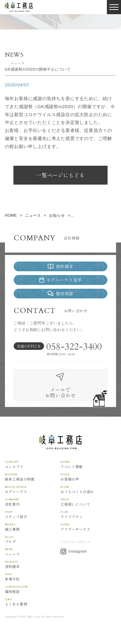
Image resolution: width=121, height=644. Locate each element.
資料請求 (33, 571)
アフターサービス (88, 534)
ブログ (33, 546)
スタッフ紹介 (33, 521)
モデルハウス (33, 496)
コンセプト (33, 471)
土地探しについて (88, 509)
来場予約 (33, 584)
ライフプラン (88, 521)
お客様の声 (88, 484)
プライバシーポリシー (76, 549)
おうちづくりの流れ (88, 496)
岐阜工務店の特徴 (33, 484)
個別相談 (33, 596)
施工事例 (33, 534)
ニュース (33, 559)
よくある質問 (33, 609)
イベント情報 (88, 471)
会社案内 (33, 509)
